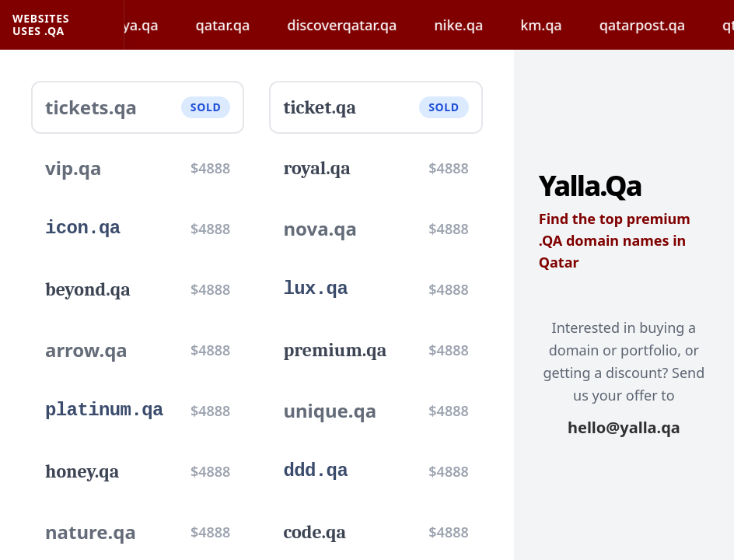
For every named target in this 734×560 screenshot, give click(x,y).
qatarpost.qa (659, 25)
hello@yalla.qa (624, 427)
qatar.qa (239, 25)
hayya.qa (145, 25)
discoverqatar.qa (359, 25)
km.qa (558, 25)
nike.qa (475, 25)
